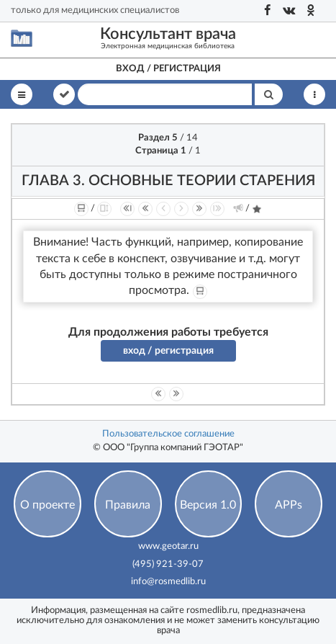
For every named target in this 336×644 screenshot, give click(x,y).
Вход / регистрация (168, 68)
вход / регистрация (168, 351)
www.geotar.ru (168, 546)
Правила (128, 505)
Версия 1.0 (208, 505)
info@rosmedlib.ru (168, 582)
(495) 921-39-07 (168, 564)
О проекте (47, 505)
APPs (289, 505)
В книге (64, 94)
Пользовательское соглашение (168, 434)
